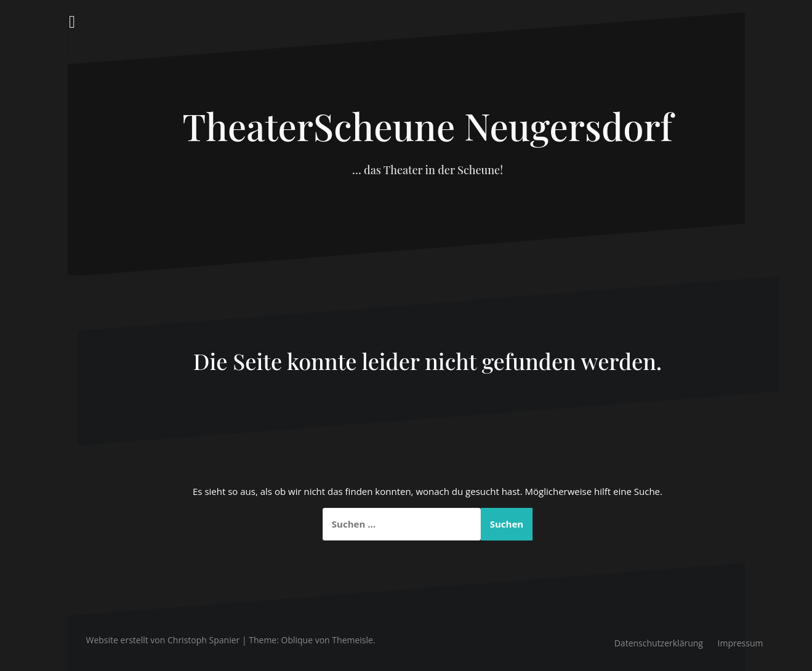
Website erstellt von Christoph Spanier (163, 640)
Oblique (297, 640)
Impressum (741, 643)
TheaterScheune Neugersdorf (427, 126)
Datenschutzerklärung (659, 643)
